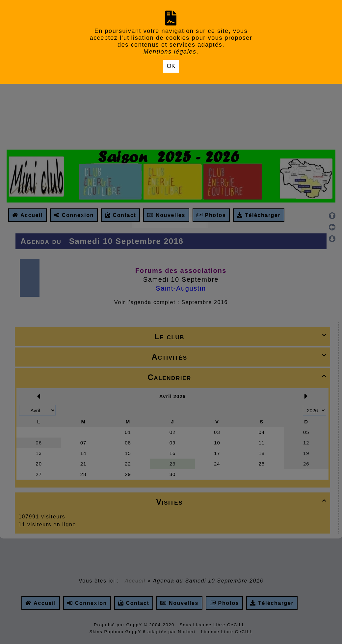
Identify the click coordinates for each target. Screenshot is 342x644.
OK (171, 66)
